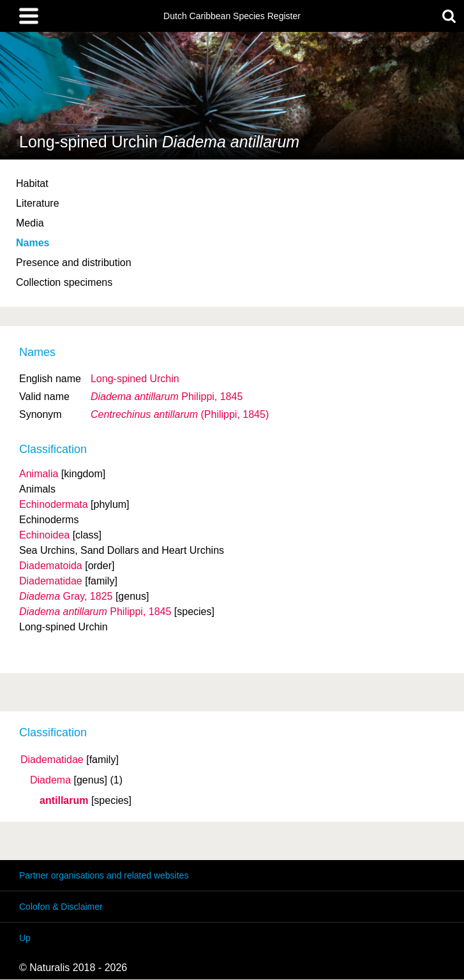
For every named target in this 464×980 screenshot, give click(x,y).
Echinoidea (44, 535)
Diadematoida (51, 566)
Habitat (32, 183)
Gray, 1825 (66, 596)
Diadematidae (52, 760)
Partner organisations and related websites (104, 875)
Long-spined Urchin (135, 379)
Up (25, 938)
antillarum (64, 801)
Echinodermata (54, 504)
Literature (38, 203)
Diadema (50, 780)
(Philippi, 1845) (180, 414)
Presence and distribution (74, 263)
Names (33, 243)
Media (30, 223)
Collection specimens (64, 282)
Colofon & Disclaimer (61, 907)
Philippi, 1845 (167, 397)
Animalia (39, 474)
